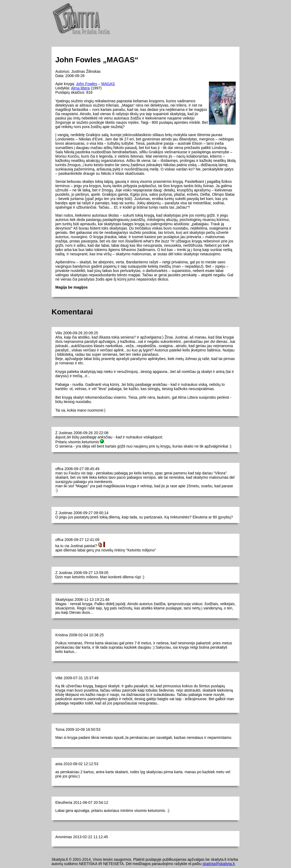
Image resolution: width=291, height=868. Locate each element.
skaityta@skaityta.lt (219, 864)
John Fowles (87, 84)
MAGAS (108, 84)
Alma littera (80, 88)
